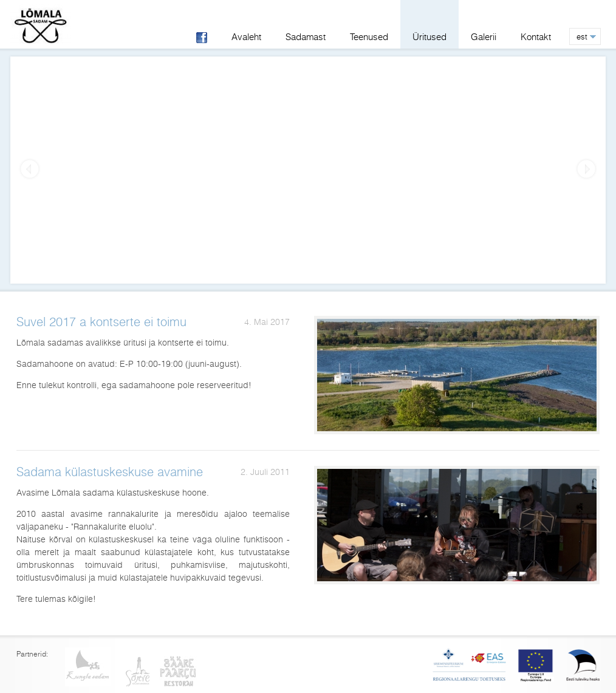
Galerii (484, 37)
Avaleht (246, 37)
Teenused (369, 37)
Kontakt (536, 37)
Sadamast (306, 37)
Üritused (429, 37)
